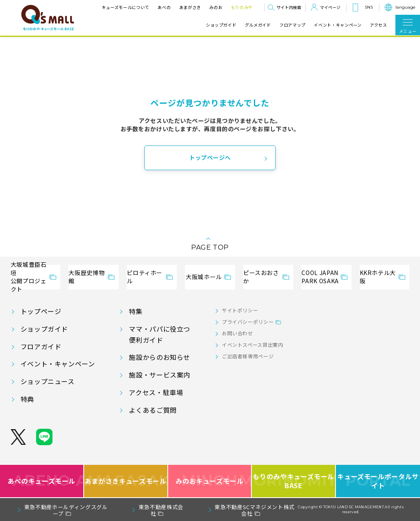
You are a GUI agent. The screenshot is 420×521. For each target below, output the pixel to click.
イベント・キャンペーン (338, 25)
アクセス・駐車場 (156, 392)
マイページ (330, 7)
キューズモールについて (126, 7)
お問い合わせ (237, 333)
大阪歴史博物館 (87, 277)
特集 (136, 311)
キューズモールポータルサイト (378, 481)
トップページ (41, 311)
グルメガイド (258, 25)
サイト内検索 (289, 7)
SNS (369, 7)
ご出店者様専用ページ (248, 356)
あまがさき (190, 7)
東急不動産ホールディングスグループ (66, 510)
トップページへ (210, 157)
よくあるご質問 (153, 410)
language (405, 7)
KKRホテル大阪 (378, 277)
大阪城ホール (204, 277)
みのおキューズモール (209, 481)
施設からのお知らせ (160, 357)
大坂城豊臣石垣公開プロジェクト (29, 277)
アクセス (379, 25)
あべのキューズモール (42, 481)
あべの (164, 7)
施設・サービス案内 (160, 375)
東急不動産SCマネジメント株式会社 (255, 510)
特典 (27, 399)
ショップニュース (48, 381)
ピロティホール (145, 277)
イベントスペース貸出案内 (253, 345)
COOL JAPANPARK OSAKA (320, 277)
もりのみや (242, 7)
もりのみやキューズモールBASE (294, 481)
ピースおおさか (261, 277)
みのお (216, 7)
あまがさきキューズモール (126, 481)
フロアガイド (41, 346)
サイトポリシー (240, 310)
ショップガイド (221, 25)
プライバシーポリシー (248, 322)
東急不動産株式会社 (161, 510)
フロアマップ (292, 25)
